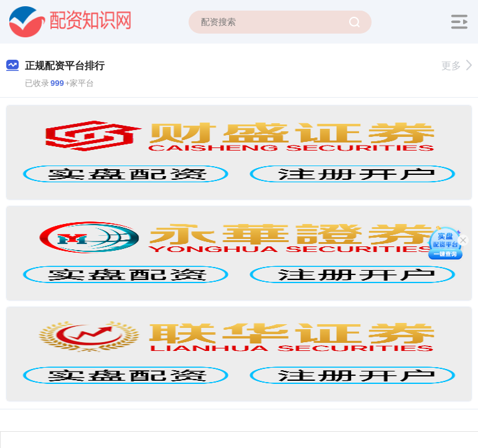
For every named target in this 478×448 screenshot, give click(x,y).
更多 (457, 66)
